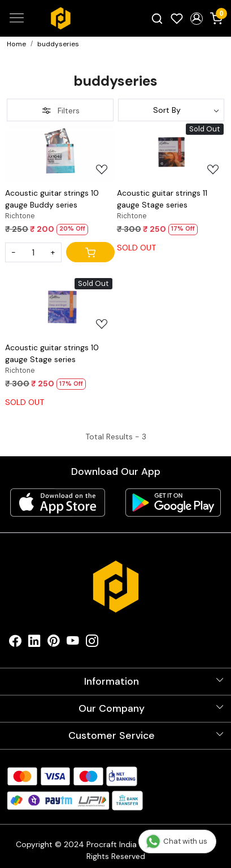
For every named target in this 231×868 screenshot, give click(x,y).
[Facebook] (15, 643)
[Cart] (90, 252)
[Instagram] (92, 643)
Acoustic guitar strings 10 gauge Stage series (52, 353)
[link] (157, 18)
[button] (196, 19)
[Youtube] (73, 643)
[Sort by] (171, 110)
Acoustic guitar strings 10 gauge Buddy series (52, 199)
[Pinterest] (54, 643)
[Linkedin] (34, 643)
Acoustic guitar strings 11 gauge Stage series (162, 199)
